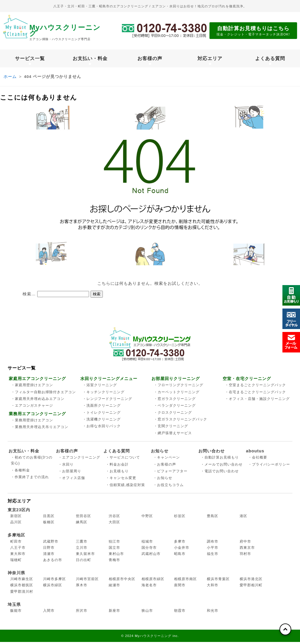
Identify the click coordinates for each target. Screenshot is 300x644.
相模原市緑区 (153, 581)
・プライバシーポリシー (269, 466)
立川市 (82, 550)
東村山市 (116, 556)
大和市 (213, 587)
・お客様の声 (165, 466)
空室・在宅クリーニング (247, 381)
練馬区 (82, 524)
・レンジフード (107, 401)
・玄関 (171, 428)
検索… (29, 296)
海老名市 (149, 587)
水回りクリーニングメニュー (109, 381)
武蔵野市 (51, 544)
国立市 (114, 550)
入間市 (49, 613)
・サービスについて (123, 459)
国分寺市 (149, 550)
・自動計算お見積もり (220, 459)
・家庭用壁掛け (32, 387)
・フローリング (179, 387)
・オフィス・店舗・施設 (257, 401)
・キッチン (104, 394)
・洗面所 (102, 408)
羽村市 (245, 556)
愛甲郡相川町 (251, 587)
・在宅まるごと (255, 394)
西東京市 (247, 550)
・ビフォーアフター (170, 473)
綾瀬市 (114, 587)
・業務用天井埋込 (40, 429)
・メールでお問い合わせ (222, 466)
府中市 (245, 544)
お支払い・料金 (90, 59)
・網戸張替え (173, 435)
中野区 (147, 518)
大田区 (114, 524)
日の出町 (83, 562)
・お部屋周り (70, 473)
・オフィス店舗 (72, 480)
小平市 (213, 550)
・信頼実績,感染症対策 (125, 487)
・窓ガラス (175, 401)
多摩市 (180, 544)
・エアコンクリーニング (79, 459)
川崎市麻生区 (22, 581)
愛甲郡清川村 (22, 594)
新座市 (114, 613)
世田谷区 (83, 518)
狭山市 (147, 613)
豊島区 (213, 518)
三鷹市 (82, 544)
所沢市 (82, 613)
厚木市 (82, 587)
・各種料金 (20, 472)
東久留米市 (85, 556)
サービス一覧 (30, 59)
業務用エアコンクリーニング (37, 416)
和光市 (213, 613)
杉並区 (180, 518)
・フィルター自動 (44, 394)
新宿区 (16, 518)
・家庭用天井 (38, 401)
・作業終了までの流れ (30, 479)
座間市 (180, 587)
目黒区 (49, 518)
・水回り (66, 466)
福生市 (213, 556)
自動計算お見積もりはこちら (253, 31)
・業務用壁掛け (32, 422)
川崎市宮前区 (87, 581)
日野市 (49, 550)
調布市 (213, 544)
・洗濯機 (102, 421)
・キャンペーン (167, 459)
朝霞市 (180, 613)
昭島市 (180, 556)
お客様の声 (150, 59)
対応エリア (210, 59)
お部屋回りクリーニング (176, 381)
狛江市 (114, 544)
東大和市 (18, 556)
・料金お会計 (117, 466)
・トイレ (102, 415)
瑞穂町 (16, 562)
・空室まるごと (255, 387)
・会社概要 (258, 459)
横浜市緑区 (53, 587)
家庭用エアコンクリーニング (37, 381)
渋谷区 (114, 518)
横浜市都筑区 (22, 587)
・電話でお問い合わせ (220, 473)
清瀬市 (49, 556)
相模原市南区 (185, 581)
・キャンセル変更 (121, 480)
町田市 (16, 544)
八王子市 (18, 550)
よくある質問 (270, 59)
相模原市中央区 (122, 581)
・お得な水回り (102, 428)
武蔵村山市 (151, 556)
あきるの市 (53, 562)
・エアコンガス (32, 408)
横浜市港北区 (251, 581)
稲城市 (147, 544)
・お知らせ (163, 480)
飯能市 (16, 613)
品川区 (16, 524)
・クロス (173, 415)
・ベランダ (175, 408)
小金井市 (182, 550)
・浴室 (100, 387)
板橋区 (49, 524)
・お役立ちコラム (168, 487)
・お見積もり (117, 473)
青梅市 (114, 562)
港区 (243, 518)
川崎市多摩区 (54, 581)
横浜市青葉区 (218, 581)
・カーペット (177, 394)
